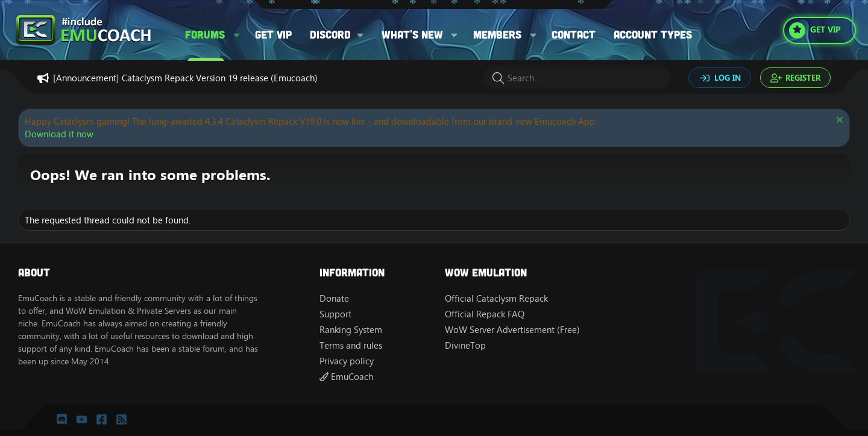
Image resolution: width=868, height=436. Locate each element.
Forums (205, 34)
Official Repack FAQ (485, 314)
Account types (653, 34)
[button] (237, 35)
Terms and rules (351, 345)
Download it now (59, 134)
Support (335, 314)
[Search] (577, 78)
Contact (574, 34)
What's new (412, 34)
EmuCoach (346, 377)
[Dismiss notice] (838, 121)
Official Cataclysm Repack (496, 298)
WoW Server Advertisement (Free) (512, 330)
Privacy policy (347, 361)
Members (497, 34)
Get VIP (273, 34)
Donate (334, 298)
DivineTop (465, 345)
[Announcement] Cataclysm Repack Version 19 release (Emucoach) (185, 78)
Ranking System (351, 330)
